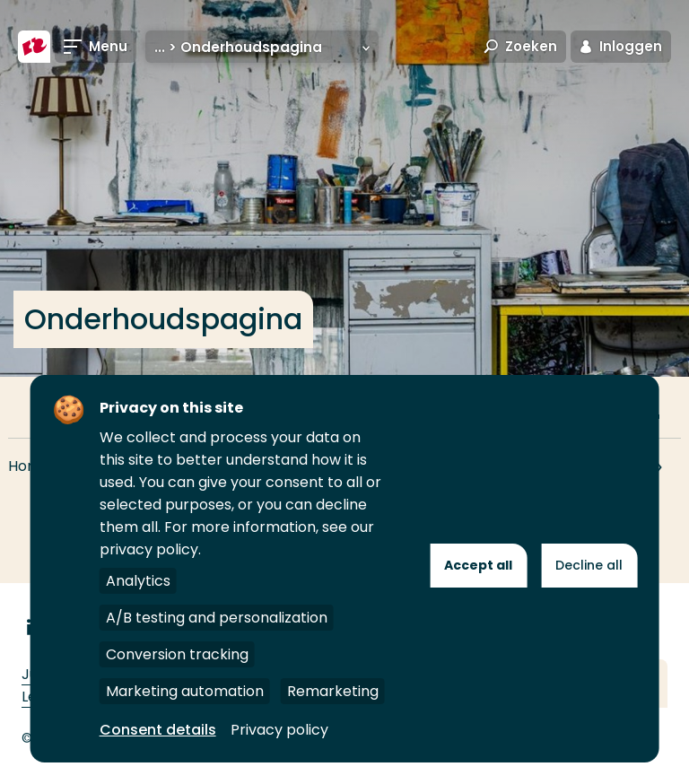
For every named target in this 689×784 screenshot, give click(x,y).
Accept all (478, 565)
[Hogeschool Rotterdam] (34, 47)
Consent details (158, 730)
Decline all (589, 565)
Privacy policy (279, 730)
